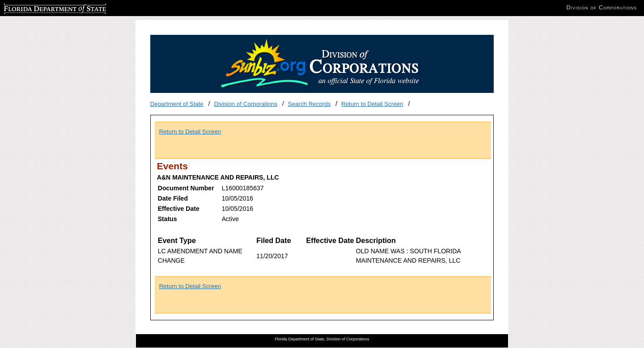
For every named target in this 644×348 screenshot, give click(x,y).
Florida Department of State (40, 7)
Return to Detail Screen (372, 104)
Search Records (309, 104)
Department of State (177, 104)
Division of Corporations (246, 104)
